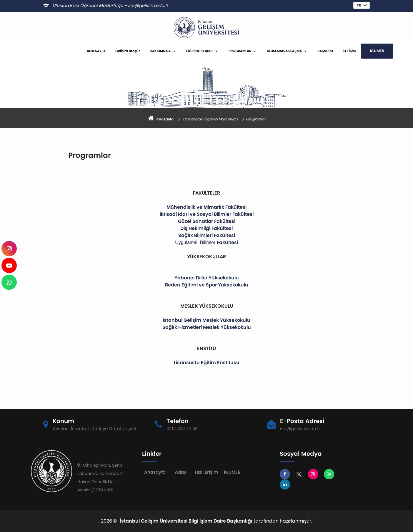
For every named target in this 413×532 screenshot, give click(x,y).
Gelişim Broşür (128, 51)
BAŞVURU (325, 51)
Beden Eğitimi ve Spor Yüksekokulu (207, 285)
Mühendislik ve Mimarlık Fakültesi (206, 207)
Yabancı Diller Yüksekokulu (207, 278)
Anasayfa (155, 472)
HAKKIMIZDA (160, 51)
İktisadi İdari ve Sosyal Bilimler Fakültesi (207, 214)
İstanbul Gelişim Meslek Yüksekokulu (206, 320)
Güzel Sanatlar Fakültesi (207, 221)
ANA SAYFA (96, 51)
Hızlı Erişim (206, 472)
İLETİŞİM (349, 51)
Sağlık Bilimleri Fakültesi (207, 235)
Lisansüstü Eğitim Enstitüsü (207, 363)
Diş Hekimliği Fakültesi (206, 228)
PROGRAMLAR (240, 51)
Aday (181, 472)
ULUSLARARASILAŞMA (284, 51)
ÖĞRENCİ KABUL (200, 51)
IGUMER (377, 51)
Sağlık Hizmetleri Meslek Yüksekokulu (207, 327)
